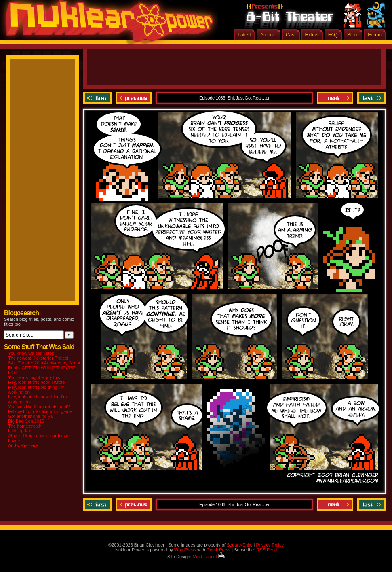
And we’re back (23, 445)
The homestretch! (25, 426)
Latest (244, 35)
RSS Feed (267, 550)
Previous (134, 98)
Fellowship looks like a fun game (40, 411)
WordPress (185, 550)
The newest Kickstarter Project (38, 358)
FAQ (333, 35)
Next (335, 98)
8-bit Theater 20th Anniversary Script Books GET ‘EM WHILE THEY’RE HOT (44, 368)
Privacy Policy (270, 545)
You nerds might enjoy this (34, 377)
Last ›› (370, 98)
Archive (268, 35)
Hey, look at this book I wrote (36, 382)
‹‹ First (98, 98)
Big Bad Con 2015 (26, 421)
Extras (312, 35)
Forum (375, 35)
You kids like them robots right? (39, 407)
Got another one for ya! (31, 416)
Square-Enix (239, 545)
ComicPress (218, 550)
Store (353, 35)
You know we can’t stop (31, 353)
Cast (291, 35)
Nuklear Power (107, 24)
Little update (20, 431)
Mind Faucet (209, 557)
